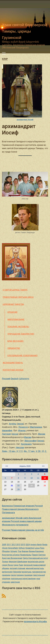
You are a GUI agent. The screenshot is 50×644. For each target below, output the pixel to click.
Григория (6, 434)
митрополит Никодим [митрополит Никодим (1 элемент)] (12, 572)
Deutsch (15, 379)
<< (7, 466)
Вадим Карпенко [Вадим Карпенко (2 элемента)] (36, 551)
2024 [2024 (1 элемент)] (28, 545)
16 (25, 482)
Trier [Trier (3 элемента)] (20, 551)
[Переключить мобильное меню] (4, 53)
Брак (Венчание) (16, 341)
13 (5, 482)
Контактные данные (13, 370)
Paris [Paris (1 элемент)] (42, 548)
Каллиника (26, 444)
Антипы (13, 424)
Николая (20, 447)
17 (32, 482)
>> (43, 466)
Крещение (12, 312)
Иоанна (22, 431)
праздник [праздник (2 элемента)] (28, 575)
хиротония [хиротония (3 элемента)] (15, 582)
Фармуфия (7, 431)
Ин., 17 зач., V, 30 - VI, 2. (35, 451)
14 (12, 482)
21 (12, 486)
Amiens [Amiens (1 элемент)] (34, 545)
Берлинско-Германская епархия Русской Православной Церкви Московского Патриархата (22, 509)
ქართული (24, 379)
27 (5, 489)
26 (45, 486)
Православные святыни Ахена (18, 297)
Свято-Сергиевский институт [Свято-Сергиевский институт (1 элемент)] (35, 558)
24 (32, 486)
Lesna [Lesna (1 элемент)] (37, 548)
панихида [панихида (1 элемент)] (6, 575)
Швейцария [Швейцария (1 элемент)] (22, 562)
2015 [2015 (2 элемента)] (23, 545)
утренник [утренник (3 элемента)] (6, 582)
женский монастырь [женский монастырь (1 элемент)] (35, 568)
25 (38, 486)
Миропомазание (16, 319)
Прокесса (23, 427)
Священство (14, 348)
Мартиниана (36, 427)
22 (18, 486)
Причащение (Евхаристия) (21, 334)
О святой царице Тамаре (15, 290)
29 (18, 489)
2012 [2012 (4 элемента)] (14, 545)
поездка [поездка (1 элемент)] (20, 575)
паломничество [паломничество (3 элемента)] (39, 572)
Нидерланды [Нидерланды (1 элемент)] (26, 555)
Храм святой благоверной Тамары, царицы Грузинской (24, 31)
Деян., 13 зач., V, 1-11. (13, 451)
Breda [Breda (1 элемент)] (45, 545)
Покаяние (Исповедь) (18, 327)
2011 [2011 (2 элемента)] (9, 545)
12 (45, 478)
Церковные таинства (13, 304)
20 (5, 486)
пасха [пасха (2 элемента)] (13, 575)
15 (18, 482)
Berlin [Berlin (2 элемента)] (40, 545)
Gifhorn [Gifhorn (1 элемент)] (22, 548)
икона (20, 424)
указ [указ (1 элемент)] (38, 579)
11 (38, 478)
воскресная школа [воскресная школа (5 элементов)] (36, 562)
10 (32, 478)
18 (38, 482)
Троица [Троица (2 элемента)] (5, 562)
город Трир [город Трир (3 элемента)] (18, 565)
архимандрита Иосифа (35, 622)
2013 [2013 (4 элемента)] (18, 545)
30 (25, 489)
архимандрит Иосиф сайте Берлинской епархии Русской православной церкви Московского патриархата (22, 521)
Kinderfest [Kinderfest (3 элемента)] (30, 548)
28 (12, 489)
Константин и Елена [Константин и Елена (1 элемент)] (11, 555)
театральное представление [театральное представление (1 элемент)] (23, 579)
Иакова (42, 434)
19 (45, 482)
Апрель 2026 (25, 466)
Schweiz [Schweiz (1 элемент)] (14, 551)
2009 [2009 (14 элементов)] (4, 545)
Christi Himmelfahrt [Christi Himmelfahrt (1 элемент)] (10, 548)
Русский (6, 379)
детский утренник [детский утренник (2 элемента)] (18, 568)
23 (25, 486)
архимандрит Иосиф (25, 120)
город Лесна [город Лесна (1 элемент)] (7, 565)
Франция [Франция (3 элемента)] (13, 562)
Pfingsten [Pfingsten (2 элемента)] (6, 551)
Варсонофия (31, 441)
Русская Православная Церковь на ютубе (23, 530)
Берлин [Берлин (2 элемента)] (25, 551)
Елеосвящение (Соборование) (23, 356)
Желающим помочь (13, 363)
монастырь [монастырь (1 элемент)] (27, 572)
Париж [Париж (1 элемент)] (35, 555)
